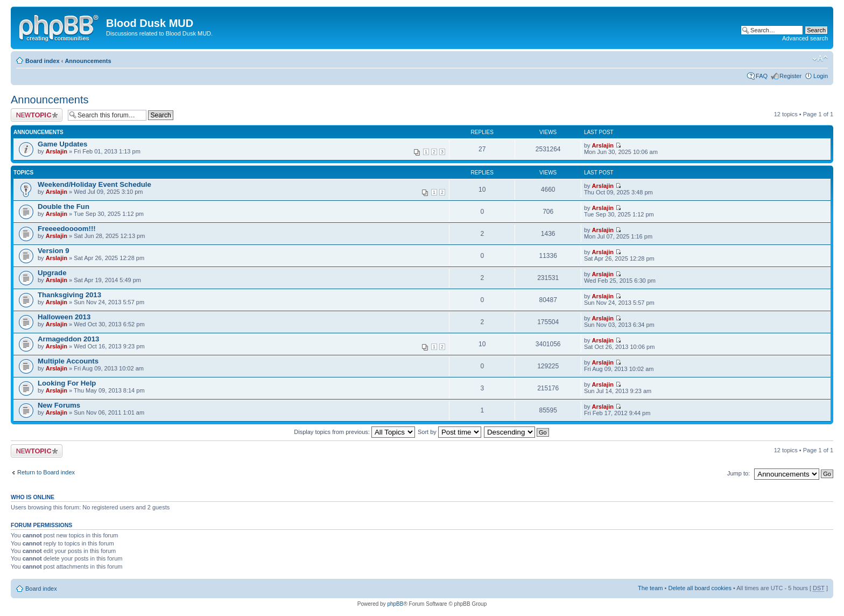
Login (821, 76)
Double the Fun (64, 206)
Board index (43, 61)
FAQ (762, 76)
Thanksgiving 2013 (69, 295)
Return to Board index (46, 472)
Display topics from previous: (354, 432)
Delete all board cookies (699, 588)
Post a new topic (37, 115)
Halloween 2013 (64, 317)
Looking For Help (67, 383)
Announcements (88, 61)
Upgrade (52, 273)
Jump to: (738, 473)
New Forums (59, 405)
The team (650, 588)
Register (790, 76)
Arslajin (57, 151)
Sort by (449, 432)
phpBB (395, 604)
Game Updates (62, 144)
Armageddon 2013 (68, 339)
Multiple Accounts (68, 361)
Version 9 (54, 251)
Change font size (820, 59)
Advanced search (805, 38)
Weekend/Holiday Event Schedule (94, 184)
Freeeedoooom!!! (67, 229)
